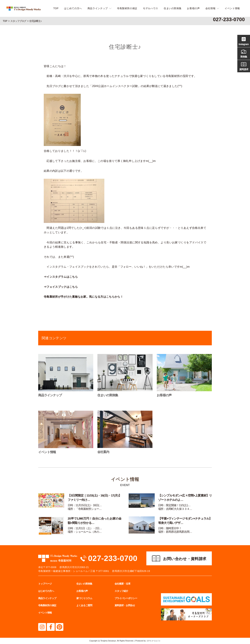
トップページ (45, 584)
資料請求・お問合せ (125, 605)
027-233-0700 (113, 558)
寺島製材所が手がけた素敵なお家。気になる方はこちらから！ (83, 297)
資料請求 (244, 66)
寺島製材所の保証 (127, 8)
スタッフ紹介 (121, 591)
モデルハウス (151, 8)
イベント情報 (232, 8)
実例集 (244, 53)
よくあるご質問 (84, 605)
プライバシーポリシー (126, 598)
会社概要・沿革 (122, 584)
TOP (56, 8)
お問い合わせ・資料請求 (185, 559)
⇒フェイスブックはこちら (61, 287)
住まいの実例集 (173, 8)
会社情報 (211, 8)
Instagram (244, 41)
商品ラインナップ (98, 8)
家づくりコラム (84, 598)
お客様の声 (193, 8)
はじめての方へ (73, 8)
